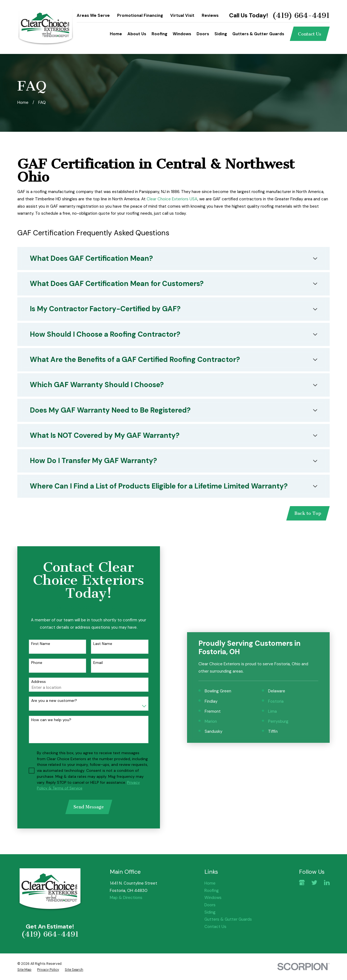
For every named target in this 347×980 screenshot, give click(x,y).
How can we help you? (46, 720)
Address (34, 682)
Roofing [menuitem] (159, 34)
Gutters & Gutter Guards (228, 919)
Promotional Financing (140, 15)
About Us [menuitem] (137, 34)
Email (93, 663)
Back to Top (308, 513)
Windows (213, 898)
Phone (32, 663)
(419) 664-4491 (301, 16)
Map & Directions (126, 898)
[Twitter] (314, 883)
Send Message (84, 807)
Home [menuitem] (116, 34)
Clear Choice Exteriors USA (172, 199)
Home (210, 883)
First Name (36, 644)
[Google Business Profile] (302, 883)
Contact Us (310, 34)
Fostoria (284, 630)
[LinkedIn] (327, 883)
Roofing (212, 891)
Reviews (210, 15)
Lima (280, 640)
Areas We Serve (93, 15)
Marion (219, 650)
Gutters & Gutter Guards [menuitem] (258, 34)
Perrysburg (286, 650)
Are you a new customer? (49, 701)
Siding (210, 912)
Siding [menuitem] (221, 34)
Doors (210, 905)
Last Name (98, 644)
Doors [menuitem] (203, 34)
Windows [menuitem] (182, 34)
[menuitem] (24, 970)
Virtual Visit (182, 15)
